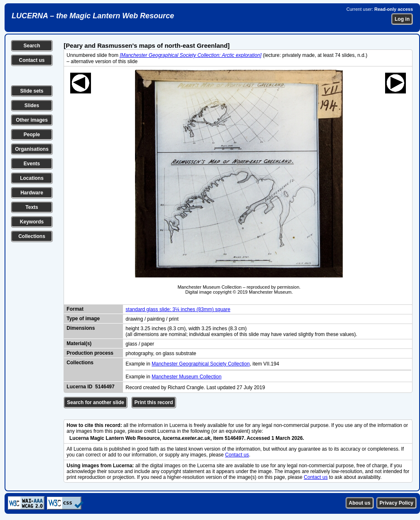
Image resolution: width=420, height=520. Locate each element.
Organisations (32, 149)
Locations (32, 178)
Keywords (32, 222)
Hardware (32, 193)
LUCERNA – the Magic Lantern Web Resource (93, 16)
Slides (32, 105)
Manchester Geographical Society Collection (201, 364)
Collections (32, 236)
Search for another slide (95, 402)
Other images (32, 120)
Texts (32, 207)
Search (32, 46)
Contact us (32, 60)
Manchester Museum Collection (187, 377)
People (32, 135)
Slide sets (32, 91)
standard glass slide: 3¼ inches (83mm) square (178, 309)
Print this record (154, 402)
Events (32, 164)
